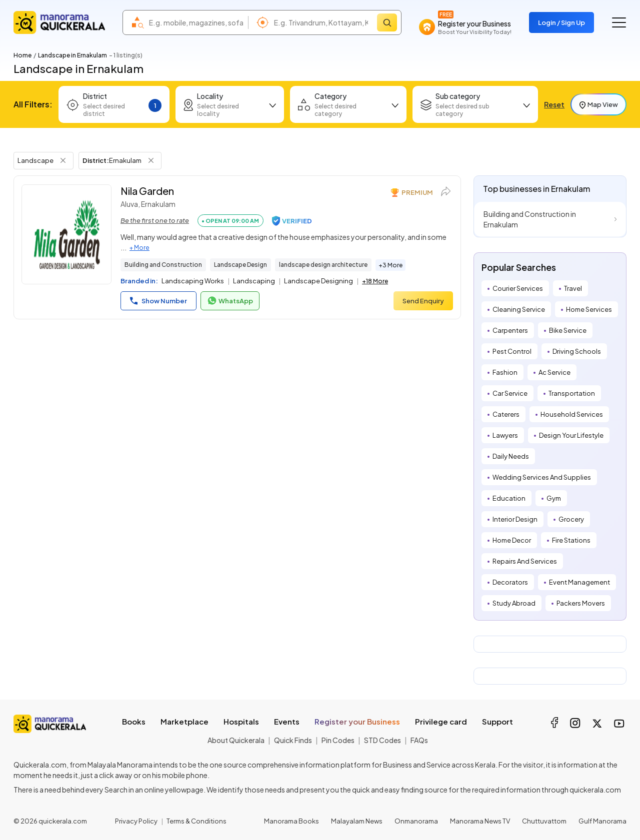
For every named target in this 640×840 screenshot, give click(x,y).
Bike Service (568, 330)
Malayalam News (357, 821)
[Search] (387, 22)
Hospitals (241, 721)
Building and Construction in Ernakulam (530, 219)
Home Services (589, 309)
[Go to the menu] (619, 22)
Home (22, 55)
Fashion (505, 372)
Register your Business (357, 721)
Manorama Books (291, 821)
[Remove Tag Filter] (63, 160)
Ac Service (554, 372)
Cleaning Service (519, 309)
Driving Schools (577, 351)
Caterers (506, 414)
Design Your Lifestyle (571, 435)
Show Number (158, 301)
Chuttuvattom (544, 821)
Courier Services (518, 288)
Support (497, 721)
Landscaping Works (193, 281)
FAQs (419, 740)
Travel (573, 288)
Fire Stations (571, 540)
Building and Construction (163, 265)
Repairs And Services (525, 561)
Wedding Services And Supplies (542, 477)
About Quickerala (236, 740)
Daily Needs (511, 456)
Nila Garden (147, 191)
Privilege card (441, 721)
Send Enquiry (423, 301)
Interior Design (515, 519)
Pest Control (512, 351)
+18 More (375, 281)
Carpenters (510, 330)
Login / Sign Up (561, 22)
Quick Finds (293, 740)
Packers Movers (581, 603)
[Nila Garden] (66, 234)
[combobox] (196, 22)
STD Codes (382, 740)
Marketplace (184, 721)
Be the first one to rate (155, 220)
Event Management (579, 582)
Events (287, 721)
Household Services (572, 414)
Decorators (510, 582)
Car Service (510, 393)
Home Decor (512, 540)
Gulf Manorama (602, 821)
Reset (554, 104)
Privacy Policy (136, 821)
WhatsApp (230, 301)
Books (134, 721)
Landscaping (254, 281)
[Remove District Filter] (151, 160)
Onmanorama (416, 821)
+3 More (390, 265)
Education (509, 498)
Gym (554, 498)
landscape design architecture (323, 265)
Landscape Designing (318, 281)
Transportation (572, 393)
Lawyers (505, 435)
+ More (139, 248)
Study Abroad (514, 603)
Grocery (571, 519)
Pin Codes (338, 740)
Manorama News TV (480, 821)
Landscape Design (240, 265)
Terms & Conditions (196, 821)
